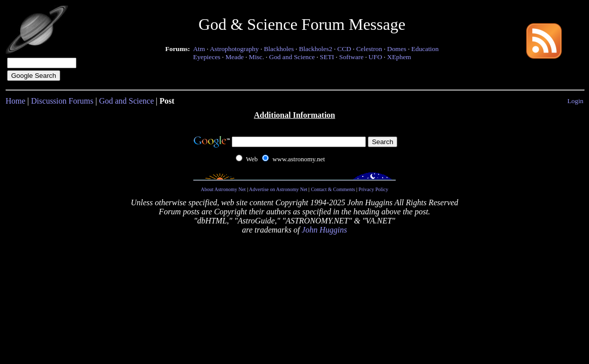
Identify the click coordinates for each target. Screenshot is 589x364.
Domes (397, 49)
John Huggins (324, 230)
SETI (327, 57)
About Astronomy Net (223, 189)
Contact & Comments (333, 189)
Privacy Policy (374, 189)
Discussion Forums (62, 101)
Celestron (369, 49)
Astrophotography (234, 49)
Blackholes (279, 49)
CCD (344, 49)
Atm (199, 49)
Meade (235, 57)
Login (575, 101)
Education (425, 49)
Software (351, 57)
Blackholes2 (316, 49)
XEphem (399, 57)
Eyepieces (206, 57)
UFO (375, 57)
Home (15, 101)
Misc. (257, 57)
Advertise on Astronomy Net (278, 189)
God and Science (292, 57)
